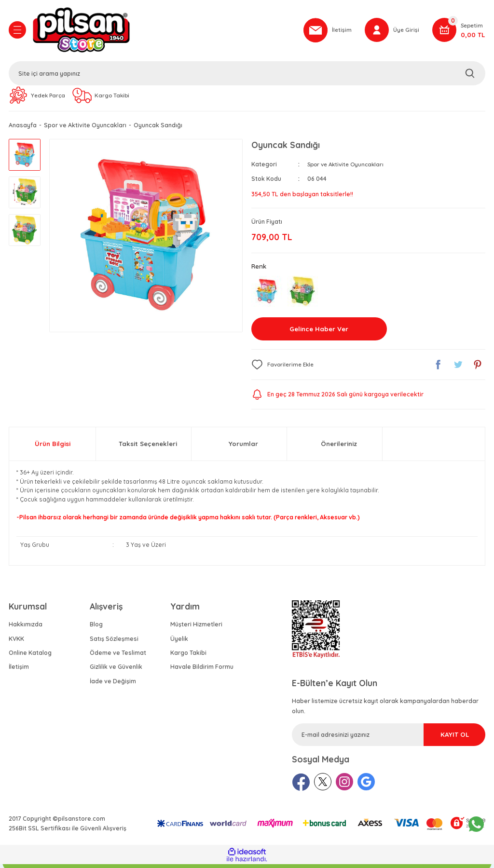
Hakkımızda (26, 628)
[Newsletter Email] (389, 739)
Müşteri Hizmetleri (196, 628)
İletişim (19, 671)
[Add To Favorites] (284, 368)
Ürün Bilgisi (53, 448)
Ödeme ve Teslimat (118, 657)
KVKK (16, 643)
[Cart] (459, 31)
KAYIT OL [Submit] (442, 738)
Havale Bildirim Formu (202, 671)
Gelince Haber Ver (319, 332)
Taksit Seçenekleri (148, 448)
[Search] (247, 75)
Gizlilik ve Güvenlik (116, 671)
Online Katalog (30, 657)
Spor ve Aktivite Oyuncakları (349, 167)
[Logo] (163, 31)
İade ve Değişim (113, 685)
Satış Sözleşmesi (114, 643)
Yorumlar (243, 448)
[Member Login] (391, 31)
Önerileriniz (339, 448)
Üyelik (179, 643)
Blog (96, 628)
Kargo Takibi (188, 657)
